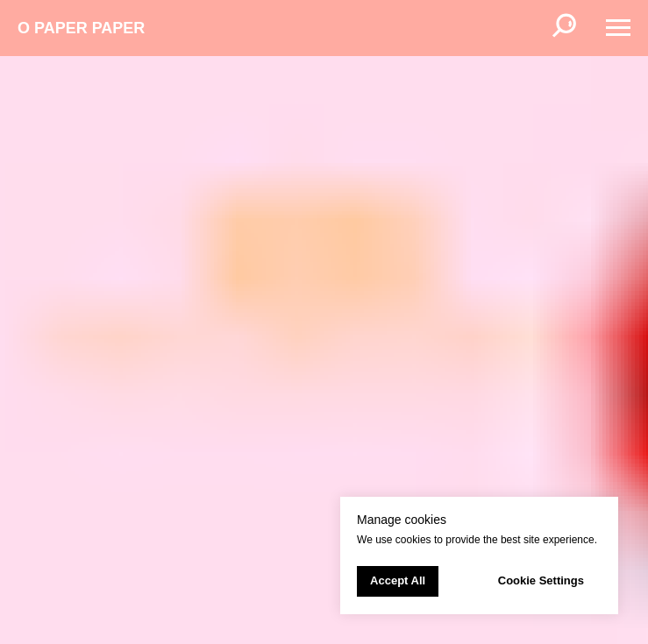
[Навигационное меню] (618, 28)
